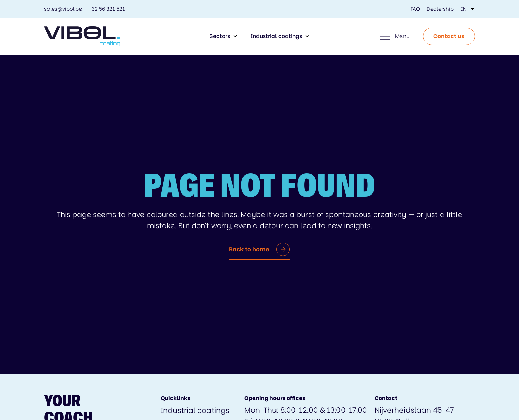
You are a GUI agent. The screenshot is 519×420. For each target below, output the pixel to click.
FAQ (415, 9)
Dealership (440, 9)
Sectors (223, 36)
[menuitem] (468, 9)
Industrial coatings (280, 36)
